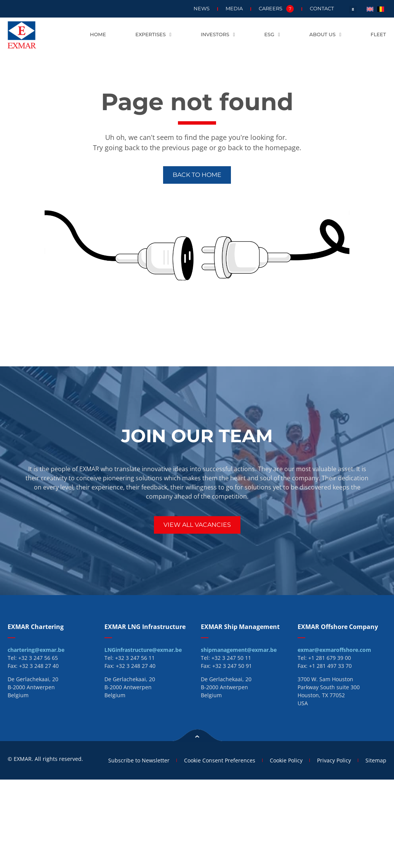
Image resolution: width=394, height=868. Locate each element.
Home (98, 34)
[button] (353, 10)
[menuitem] (370, 9)
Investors (218, 35)
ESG (272, 35)
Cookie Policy (284, 760)
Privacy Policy (333, 760)
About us (325, 35)
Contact (322, 9)
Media (234, 9)
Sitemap (376, 760)
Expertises (153, 35)
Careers (276, 9)
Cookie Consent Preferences (216, 760)
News (202, 9)
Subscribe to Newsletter (134, 760)
